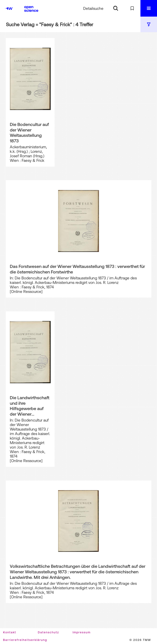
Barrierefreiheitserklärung (25, 640)
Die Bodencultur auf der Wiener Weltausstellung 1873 (29, 133)
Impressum (82, 632)
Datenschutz (48, 632)
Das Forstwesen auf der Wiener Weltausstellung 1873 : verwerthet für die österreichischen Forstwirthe (77, 269)
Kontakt (10, 632)
